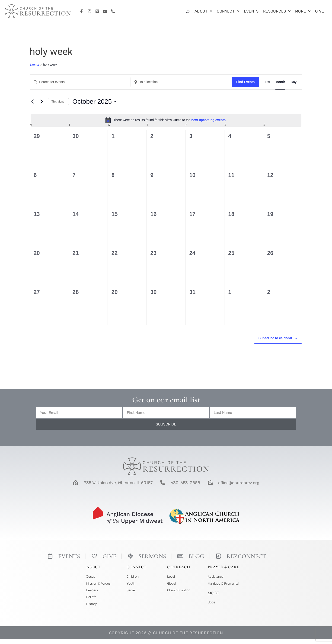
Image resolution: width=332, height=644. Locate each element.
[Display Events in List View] (267, 82)
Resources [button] (277, 11)
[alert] (166, 120)
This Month (58, 102)
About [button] (203, 11)
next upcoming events (208, 120)
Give (319, 11)
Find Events (245, 82)
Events (251, 11)
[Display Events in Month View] (280, 82)
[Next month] (41, 102)
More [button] (303, 11)
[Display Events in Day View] (294, 82)
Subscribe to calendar (275, 338)
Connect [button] (228, 11)
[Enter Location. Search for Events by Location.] (181, 82)
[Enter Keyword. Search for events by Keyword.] (80, 82)
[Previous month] (32, 102)
